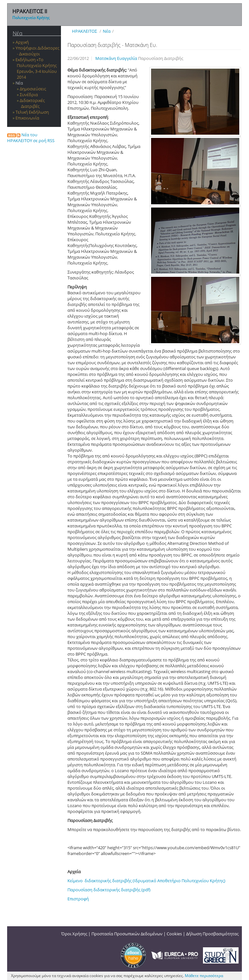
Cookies (174, 934)
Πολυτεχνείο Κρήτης (31, 18)
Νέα (18, 33)
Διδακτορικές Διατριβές (32, 103)
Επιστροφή (78, 899)
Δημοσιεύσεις (33, 89)
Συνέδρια (29, 95)
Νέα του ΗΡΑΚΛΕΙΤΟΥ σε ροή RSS (31, 138)
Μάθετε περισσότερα (204, 976)
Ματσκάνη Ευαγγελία (117, 58)
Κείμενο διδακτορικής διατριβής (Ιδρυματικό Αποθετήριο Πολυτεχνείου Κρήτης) (146, 881)
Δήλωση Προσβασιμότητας (212, 934)
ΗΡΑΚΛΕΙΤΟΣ (84, 31)
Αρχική (22, 42)
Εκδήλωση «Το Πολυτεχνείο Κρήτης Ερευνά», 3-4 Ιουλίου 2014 (36, 68)
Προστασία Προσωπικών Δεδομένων (127, 934)
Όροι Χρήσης (74, 934)
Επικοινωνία (27, 118)
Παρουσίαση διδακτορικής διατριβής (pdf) (109, 890)
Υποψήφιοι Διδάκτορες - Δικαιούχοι (37, 51)
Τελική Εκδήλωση (32, 112)
